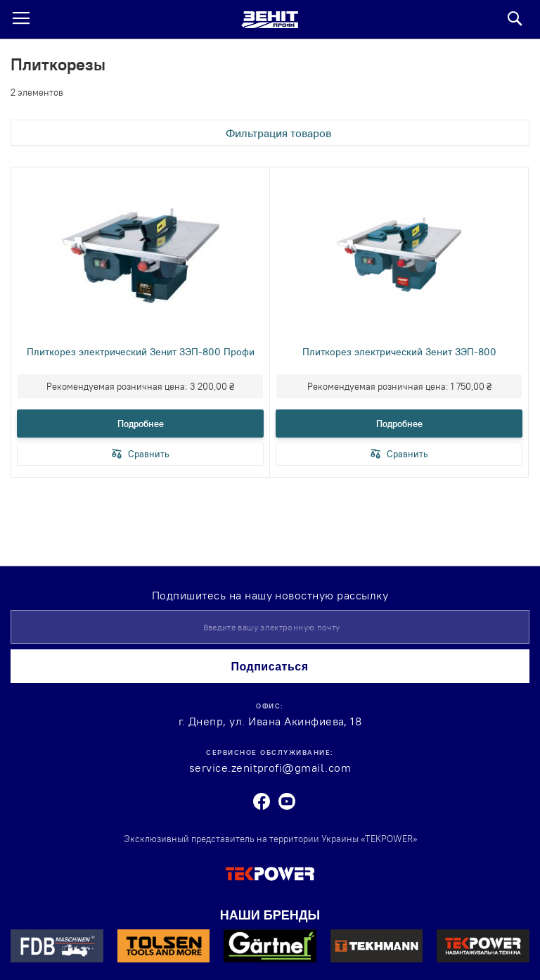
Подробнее (141, 424)
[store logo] (270, 20)
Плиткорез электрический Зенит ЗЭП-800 (399, 352)
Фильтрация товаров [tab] (278, 133)
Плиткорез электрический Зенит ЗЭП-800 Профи (141, 352)
